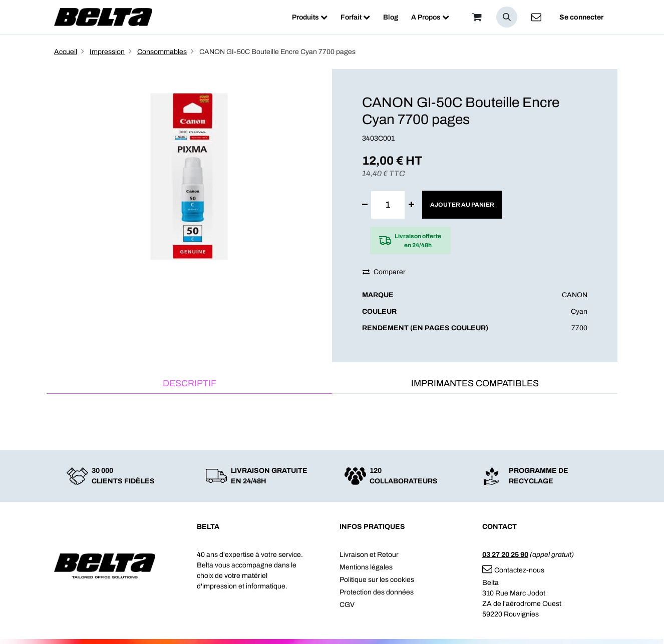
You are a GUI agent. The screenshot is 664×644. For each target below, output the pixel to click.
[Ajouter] (411, 205)
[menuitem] (310, 17)
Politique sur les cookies (377, 580)
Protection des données (377, 592)
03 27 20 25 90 (505, 555)
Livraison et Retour (369, 555)
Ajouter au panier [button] (462, 205)
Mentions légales (366, 567)
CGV (347, 605)
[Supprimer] (365, 205)
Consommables (162, 52)
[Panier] (477, 17)
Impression (107, 52)
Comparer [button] (384, 272)
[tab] (189, 384)
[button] (507, 17)
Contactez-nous (513, 570)
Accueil (66, 52)
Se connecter (581, 17)
